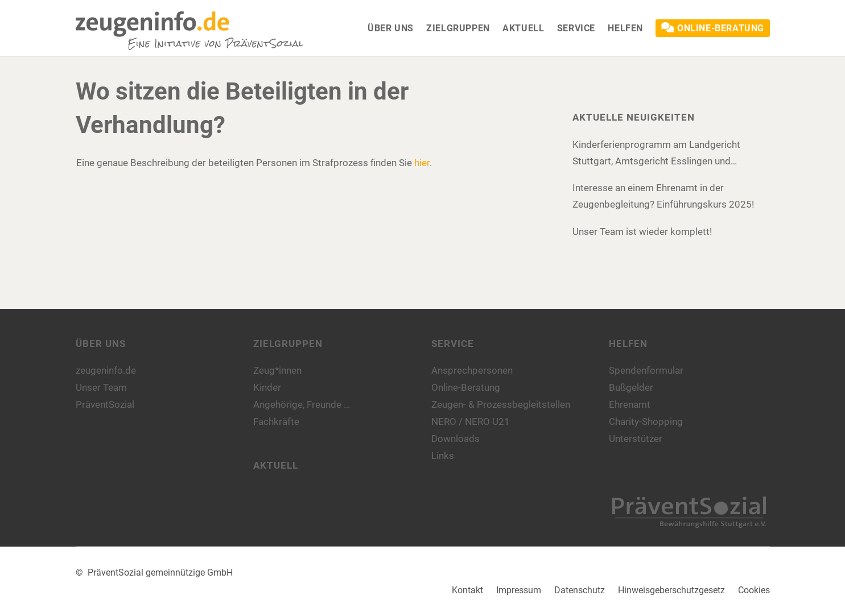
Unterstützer (636, 439)
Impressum (519, 590)
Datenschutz (580, 590)
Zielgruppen (288, 344)
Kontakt (467, 590)
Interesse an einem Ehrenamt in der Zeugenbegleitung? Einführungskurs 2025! (663, 196)
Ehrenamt (630, 404)
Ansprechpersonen (472, 370)
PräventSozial (105, 404)
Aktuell (276, 465)
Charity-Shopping (646, 421)
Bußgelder (631, 387)
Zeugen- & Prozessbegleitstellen (501, 404)
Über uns (101, 344)
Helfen (628, 344)
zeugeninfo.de (106, 370)
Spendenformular (646, 370)
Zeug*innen (277, 370)
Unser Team (101, 387)
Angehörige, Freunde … (302, 404)
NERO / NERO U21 (471, 421)
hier (422, 163)
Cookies (754, 590)
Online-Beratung (466, 387)
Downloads (456, 439)
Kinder (267, 387)
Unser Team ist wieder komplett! (642, 231)
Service (453, 344)
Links (443, 456)
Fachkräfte (276, 421)
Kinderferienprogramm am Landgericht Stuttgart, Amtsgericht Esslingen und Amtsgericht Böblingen (656, 154)
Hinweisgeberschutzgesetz (671, 590)
